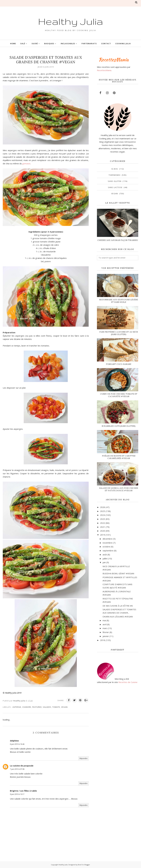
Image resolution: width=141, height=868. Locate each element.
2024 (103, 515)
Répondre (84, 758)
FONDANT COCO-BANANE (119, 364)
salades (47, 707)
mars (105, 628)
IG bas (115, 169)
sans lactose (115, 187)
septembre (108, 551)
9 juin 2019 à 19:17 (17, 794)
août (105, 555)
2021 (103, 527)
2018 (103, 640)
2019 (103, 535)
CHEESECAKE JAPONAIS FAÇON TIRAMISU (118, 240)
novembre (107, 543)
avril (105, 624)
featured (37, 707)
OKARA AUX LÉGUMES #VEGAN (118, 617)
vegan (64, 707)
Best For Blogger (84, 865)
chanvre (27, 707)
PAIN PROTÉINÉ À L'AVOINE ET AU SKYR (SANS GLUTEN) (119, 333)
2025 (103, 511)
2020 (103, 531)
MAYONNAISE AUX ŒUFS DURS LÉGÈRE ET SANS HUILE (119, 301)
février (106, 632)
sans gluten (115, 181)
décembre (107, 539)
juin (104, 562)
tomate (56, 707)
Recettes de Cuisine (128, 682)
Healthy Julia (71, 21)
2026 (103, 507)
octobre (106, 547)
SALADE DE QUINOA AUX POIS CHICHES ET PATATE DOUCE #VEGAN (119, 489)
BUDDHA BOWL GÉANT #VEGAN (118, 573)
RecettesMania (104, 70)
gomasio (26, 163)
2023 (103, 519)
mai (104, 620)
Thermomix (115, 175)
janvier (106, 636)
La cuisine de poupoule (22, 766)
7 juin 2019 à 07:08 (17, 769)
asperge (17, 707)
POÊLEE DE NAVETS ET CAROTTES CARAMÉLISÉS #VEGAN (119, 457)
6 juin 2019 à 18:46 (17, 744)
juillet (105, 558)
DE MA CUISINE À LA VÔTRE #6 (118, 606)
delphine (14, 741)
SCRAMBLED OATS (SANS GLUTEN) (119, 426)
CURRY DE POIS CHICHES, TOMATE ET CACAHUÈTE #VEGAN (119, 395)
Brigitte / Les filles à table (23, 791)
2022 (103, 523)
